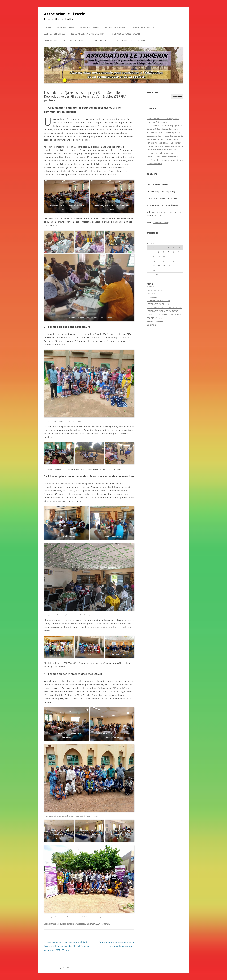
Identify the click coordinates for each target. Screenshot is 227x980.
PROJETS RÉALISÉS (103, 40)
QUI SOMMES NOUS (66, 28)
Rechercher (152, 92)
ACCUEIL (48, 28)
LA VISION (151, 294)
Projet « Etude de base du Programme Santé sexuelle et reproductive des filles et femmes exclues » (165, 160)
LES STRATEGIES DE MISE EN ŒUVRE (125, 34)
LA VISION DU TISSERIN (90, 28)
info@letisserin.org (161, 223)
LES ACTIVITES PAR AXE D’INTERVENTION (88, 34)
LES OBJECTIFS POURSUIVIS (143, 28)
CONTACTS (152, 325)
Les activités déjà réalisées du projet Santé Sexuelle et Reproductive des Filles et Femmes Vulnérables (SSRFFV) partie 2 (165, 129)
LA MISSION (152, 297)
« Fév (156, 274)
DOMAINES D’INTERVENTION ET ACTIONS (165, 314)
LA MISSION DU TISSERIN (115, 28)
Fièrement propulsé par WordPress (58, 968)
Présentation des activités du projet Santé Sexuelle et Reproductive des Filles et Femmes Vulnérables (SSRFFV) (165, 150)
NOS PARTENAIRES (124, 40)
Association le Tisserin (65, 14)
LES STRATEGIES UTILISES (54, 34)
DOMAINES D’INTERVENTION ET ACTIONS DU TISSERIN (66, 40)
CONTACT (142, 40)
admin (107, 924)
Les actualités (77, 924)
